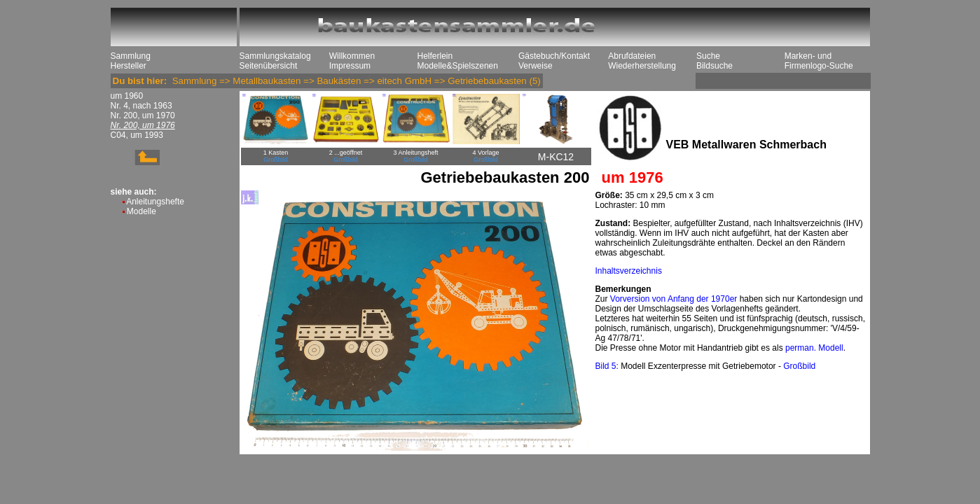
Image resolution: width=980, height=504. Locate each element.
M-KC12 (556, 157)
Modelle (142, 211)
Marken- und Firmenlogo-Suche (819, 61)
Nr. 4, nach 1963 (142, 106)
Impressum (350, 66)
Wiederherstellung (642, 66)
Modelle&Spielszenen (458, 66)
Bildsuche (715, 66)
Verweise (536, 66)
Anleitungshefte (155, 202)
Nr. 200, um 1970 (143, 115)
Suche (708, 56)
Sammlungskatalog (275, 56)
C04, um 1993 (137, 135)
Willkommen (352, 56)
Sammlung (131, 56)
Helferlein (435, 56)
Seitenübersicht (269, 66)
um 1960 (127, 96)
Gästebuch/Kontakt (554, 56)
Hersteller (129, 66)
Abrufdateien (632, 56)
